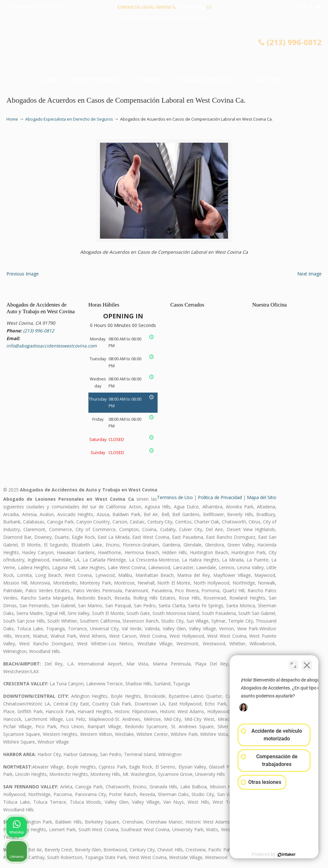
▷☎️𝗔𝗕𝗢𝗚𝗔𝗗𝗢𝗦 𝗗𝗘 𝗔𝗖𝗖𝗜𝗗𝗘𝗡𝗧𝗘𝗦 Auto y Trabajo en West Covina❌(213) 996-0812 (164, 50)
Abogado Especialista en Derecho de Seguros (69, 119)
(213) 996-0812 (191, 7)
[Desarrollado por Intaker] (274, 855)
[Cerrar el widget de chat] (307, 664)
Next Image (309, 274)
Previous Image (23, 274)
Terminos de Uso (175, 497)
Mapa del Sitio (262, 497)
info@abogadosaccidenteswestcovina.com (164, 17)
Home (12, 119)
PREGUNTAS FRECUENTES (36, 7)
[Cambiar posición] (293, 664)
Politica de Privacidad (220, 497)
